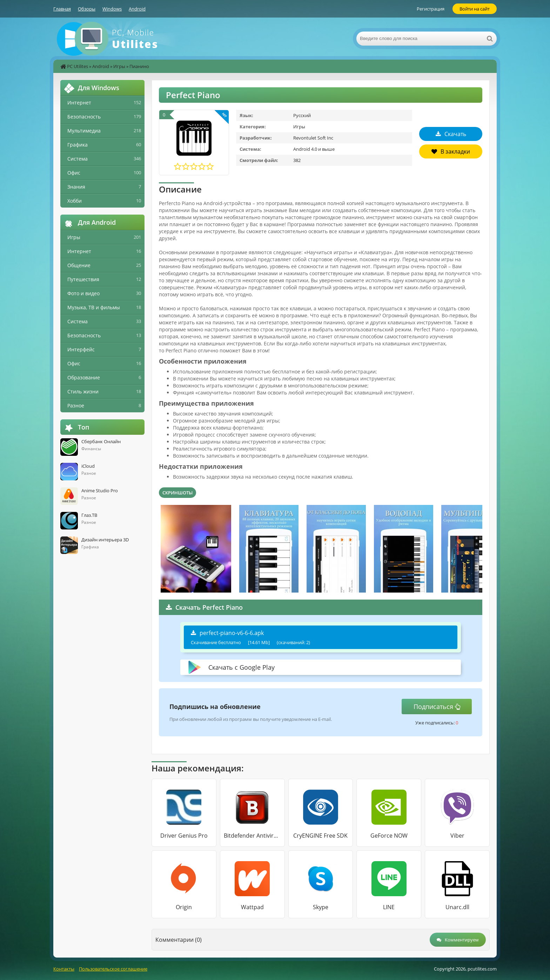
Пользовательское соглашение (113, 969)
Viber (457, 836)
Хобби (75, 201)
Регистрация (431, 9)
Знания (76, 187)
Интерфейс (81, 349)
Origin (184, 907)
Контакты (64, 969)
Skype (321, 907)
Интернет (79, 103)
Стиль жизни (83, 391)
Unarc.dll (457, 907)
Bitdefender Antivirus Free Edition (252, 836)
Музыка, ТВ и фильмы (94, 307)
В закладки (451, 151)
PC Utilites (78, 66)
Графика (78, 145)
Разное (76, 405)
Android (137, 9)
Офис (74, 173)
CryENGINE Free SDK (320, 836)
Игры (119, 66)
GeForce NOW (389, 836)
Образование (84, 377)
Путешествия (83, 279)
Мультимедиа (84, 131)
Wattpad (252, 907)
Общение (79, 265)
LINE (389, 907)
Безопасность (84, 117)
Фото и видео (83, 293)
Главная (62, 9)
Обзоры (87, 9)
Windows (112, 9)
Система (78, 159)
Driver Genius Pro (184, 836)
